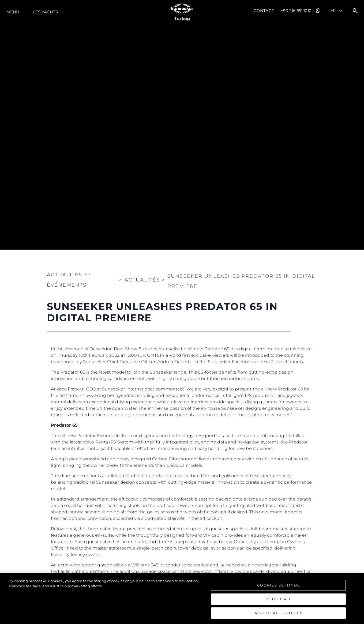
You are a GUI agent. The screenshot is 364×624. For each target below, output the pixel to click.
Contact (264, 11)
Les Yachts (45, 12)
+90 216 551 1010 (296, 11)
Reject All (279, 602)
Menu (13, 12)
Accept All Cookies (279, 615)
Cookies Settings (279, 588)
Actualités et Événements (69, 280)
